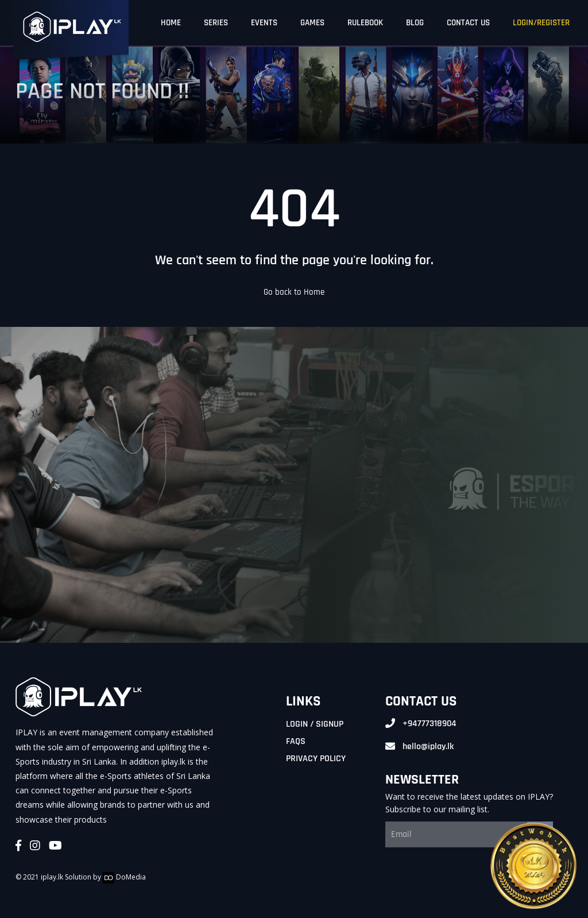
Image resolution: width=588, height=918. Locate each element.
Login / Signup (315, 724)
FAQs (296, 741)
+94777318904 (430, 724)
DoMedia (124, 877)
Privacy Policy (316, 759)
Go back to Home (294, 292)
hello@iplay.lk (428, 747)
